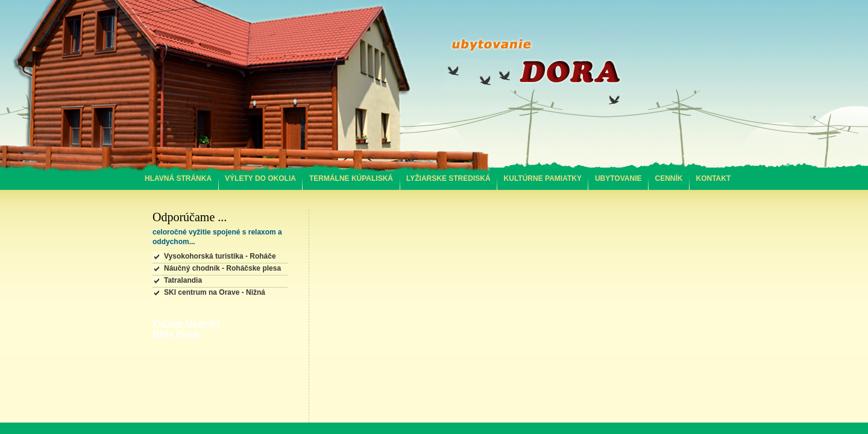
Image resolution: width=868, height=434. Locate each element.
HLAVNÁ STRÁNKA (178, 178)
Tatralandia (183, 280)
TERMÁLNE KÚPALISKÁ (351, 178)
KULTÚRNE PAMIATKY (543, 178)
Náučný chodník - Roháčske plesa (222, 268)
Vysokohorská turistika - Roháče (220, 256)
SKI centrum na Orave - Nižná (215, 292)
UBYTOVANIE (618, 178)
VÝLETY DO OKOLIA (260, 178)
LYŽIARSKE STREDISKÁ (448, 178)
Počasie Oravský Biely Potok (187, 328)
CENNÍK (669, 178)
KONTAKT (714, 178)
